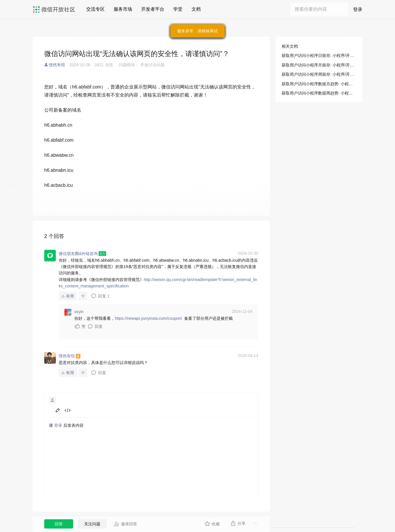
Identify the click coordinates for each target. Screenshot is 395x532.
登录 (358, 9)
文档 (196, 9)
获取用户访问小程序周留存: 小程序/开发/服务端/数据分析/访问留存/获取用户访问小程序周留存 (319, 74)
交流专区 (95, 9)
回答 (59, 524)
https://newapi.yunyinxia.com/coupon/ (148, 318)
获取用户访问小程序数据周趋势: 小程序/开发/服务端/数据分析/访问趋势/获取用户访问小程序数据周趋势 (319, 93)
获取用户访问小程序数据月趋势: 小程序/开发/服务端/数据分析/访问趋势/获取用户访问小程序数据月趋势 (319, 84)
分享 (238, 523)
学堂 (178, 9)
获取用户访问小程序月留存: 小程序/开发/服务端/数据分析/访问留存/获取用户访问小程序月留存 (319, 65)
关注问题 (92, 524)
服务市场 (123, 9)
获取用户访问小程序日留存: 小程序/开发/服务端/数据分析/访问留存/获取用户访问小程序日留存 (319, 56)
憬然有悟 (57, 65)
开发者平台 (153, 9)
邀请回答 (125, 524)
